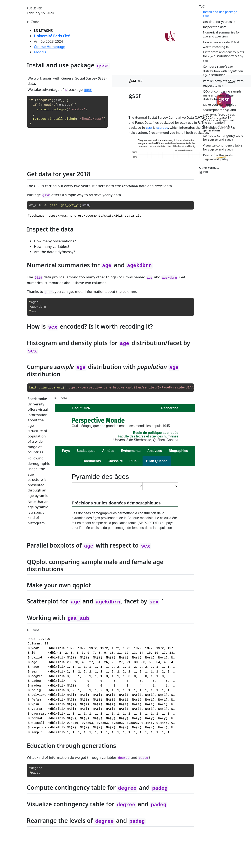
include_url (52, 388)
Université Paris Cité (52, 36)
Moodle (40, 52)
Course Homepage (50, 47)
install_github (63, 119)
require (45, 100)
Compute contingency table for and (223, 137)
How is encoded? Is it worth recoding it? (221, 44)
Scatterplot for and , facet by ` (220, 112)
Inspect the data (215, 27)
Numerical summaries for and (222, 34)
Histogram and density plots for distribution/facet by (224, 56)
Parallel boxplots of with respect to (223, 83)
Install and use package (220, 14)
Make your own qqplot (219, 104)
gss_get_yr (70, 205)
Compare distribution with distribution (223, 71)
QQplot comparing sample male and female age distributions (222, 95)
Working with (219, 120)
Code (35, 22)
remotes (64, 105)
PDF (204, 172)
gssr (57, 100)
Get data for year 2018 (219, 22)
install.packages (52, 109)
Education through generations (217, 128)
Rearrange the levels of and (220, 157)
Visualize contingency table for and (223, 147)
